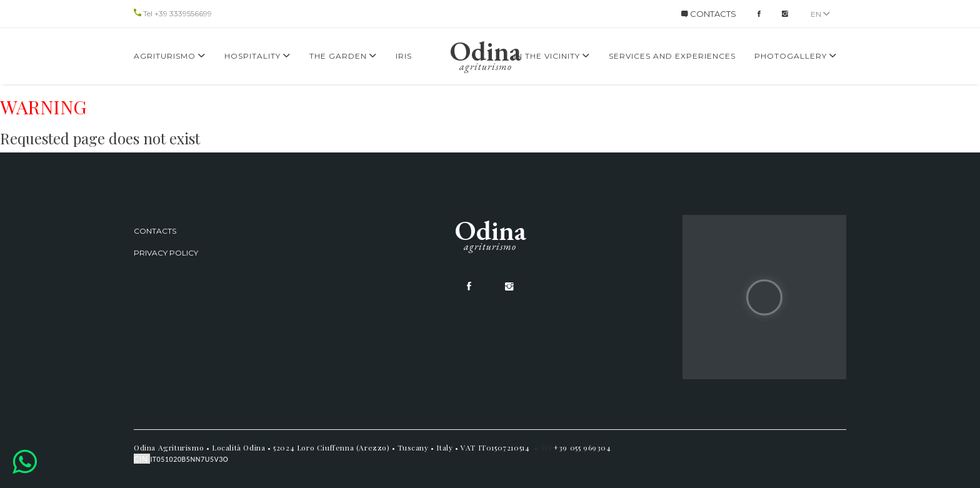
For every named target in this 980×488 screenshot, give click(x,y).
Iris (404, 56)
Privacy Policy (166, 253)
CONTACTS (709, 14)
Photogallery (796, 56)
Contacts (155, 231)
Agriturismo (170, 56)
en (820, 14)
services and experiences (672, 56)
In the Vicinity (552, 56)
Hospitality (257, 56)
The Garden (343, 56)
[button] (25, 461)
